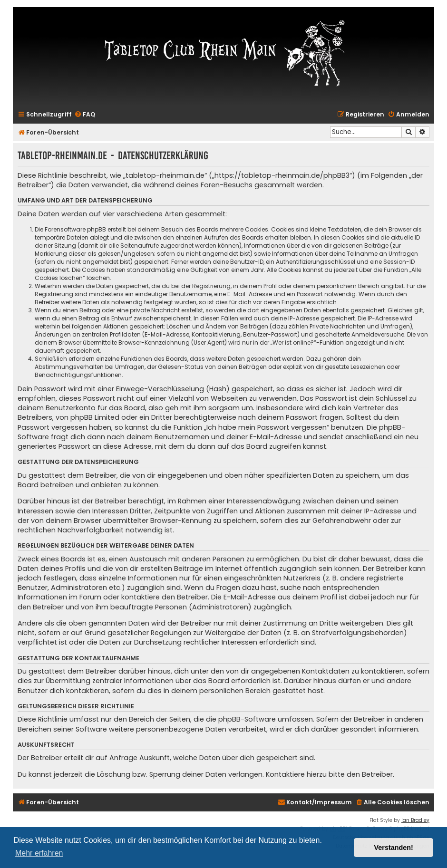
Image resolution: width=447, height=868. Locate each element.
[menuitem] (85, 115)
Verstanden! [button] (394, 848)
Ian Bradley (415, 820)
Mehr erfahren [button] (39, 853)
